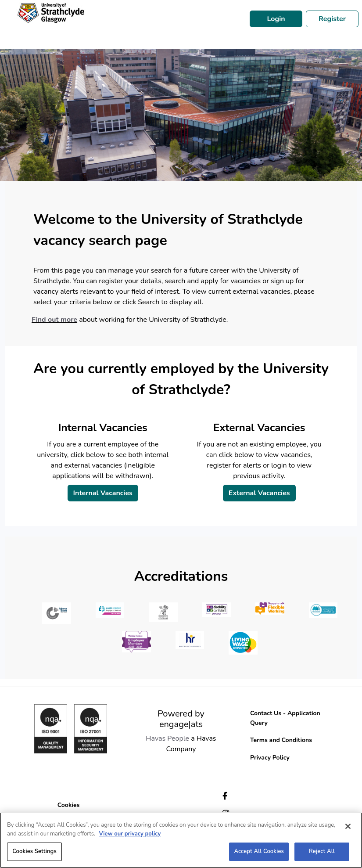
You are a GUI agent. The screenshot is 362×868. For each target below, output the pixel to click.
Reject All (322, 851)
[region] (181, 840)
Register (332, 19)
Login (276, 19)
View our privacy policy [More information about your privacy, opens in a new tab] (130, 834)
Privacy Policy (270, 758)
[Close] (348, 826)
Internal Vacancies (103, 493)
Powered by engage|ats (181, 719)
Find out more (54, 320)
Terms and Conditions (281, 740)
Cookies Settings (34, 851)
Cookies (69, 805)
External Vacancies (259, 493)
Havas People (167, 738)
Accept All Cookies (259, 851)
